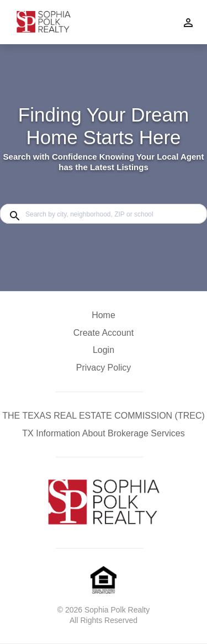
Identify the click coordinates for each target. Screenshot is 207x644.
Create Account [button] (104, 333)
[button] (104, 353)
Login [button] (104, 350)
